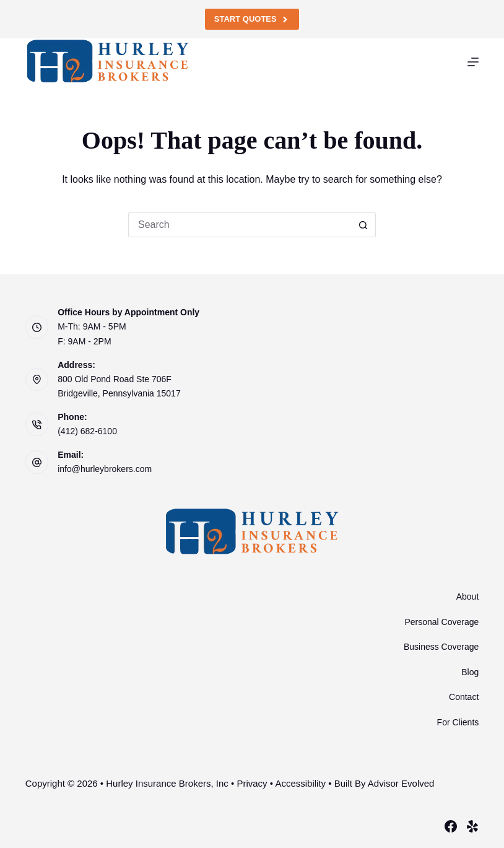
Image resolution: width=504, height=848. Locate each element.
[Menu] (473, 62)
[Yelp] (472, 826)
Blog (470, 672)
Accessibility (300, 783)
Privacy (252, 783)
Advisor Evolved (401, 783)
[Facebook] (451, 826)
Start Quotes (252, 19)
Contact (464, 697)
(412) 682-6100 (87, 431)
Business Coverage (441, 647)
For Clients (458, 722)
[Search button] (363, 225)
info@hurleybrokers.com (105, 469)
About (468, 597)
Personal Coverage (441, 622)
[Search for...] (240, 225)
